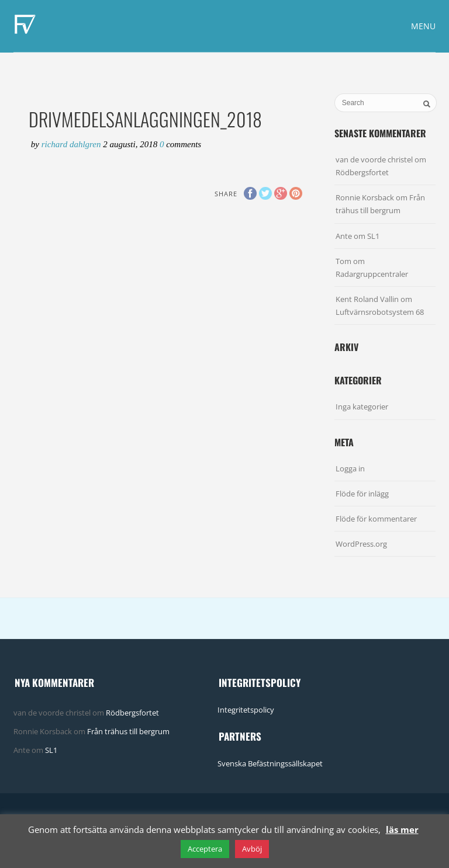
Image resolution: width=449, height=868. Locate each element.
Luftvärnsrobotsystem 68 (380, 312)
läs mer (402, 829)
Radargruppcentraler (372, 274)
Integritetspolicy (246, 710)
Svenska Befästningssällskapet (270, 763)
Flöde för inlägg (362, 494)
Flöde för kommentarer (376, 519)
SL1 (373, 236)
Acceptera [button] (205, 849)
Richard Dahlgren (72, 144)
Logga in (350, 468)
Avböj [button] (252, 849)
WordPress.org (361, 544)
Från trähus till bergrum (128, 731)
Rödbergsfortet (362, 172)
